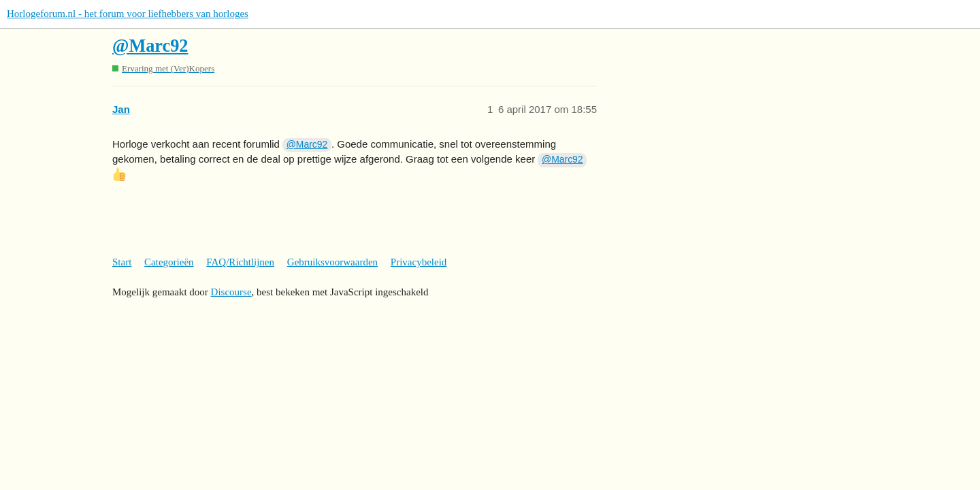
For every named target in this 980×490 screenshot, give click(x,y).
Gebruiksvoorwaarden (332, 262)
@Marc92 (150, 46)
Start (122, 262)
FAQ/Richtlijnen (240, 262)
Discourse (231, 292)
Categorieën (169, 262)
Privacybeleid (419, 262)
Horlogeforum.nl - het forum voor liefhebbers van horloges (128, 14)
